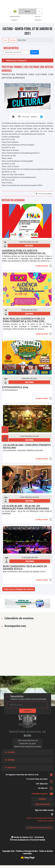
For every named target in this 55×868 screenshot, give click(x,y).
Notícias (13, 40)
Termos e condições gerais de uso (40, 818)
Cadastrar (28, 711)
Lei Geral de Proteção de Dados (39, 828)
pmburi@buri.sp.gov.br (40, 794)
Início (5, 40)
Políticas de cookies (46, 821)
